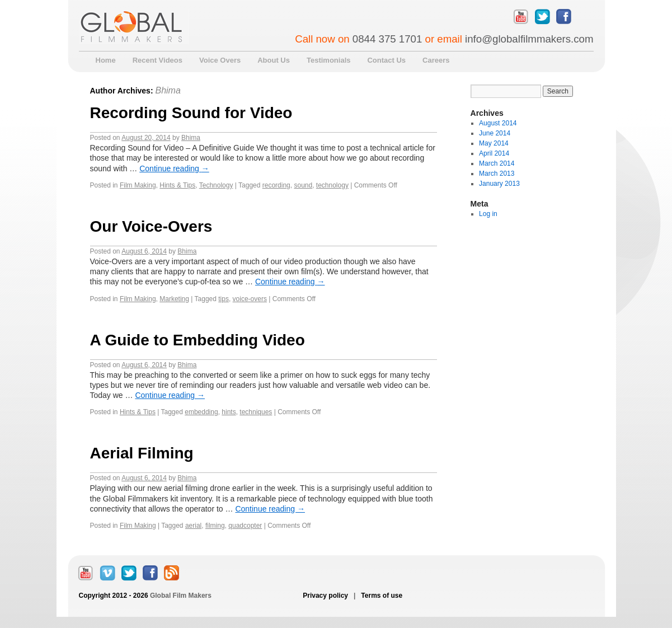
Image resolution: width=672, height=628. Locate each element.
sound (303, 185)
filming (215, 526)
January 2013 (499, 184)
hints (229, 412)
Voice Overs (220, 60)
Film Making (138, 185)
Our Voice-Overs (151, 226)
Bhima (168, 90)
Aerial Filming (142, 453)
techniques (256, 412)
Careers (436, 60)
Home (106, 60)
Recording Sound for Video (191, 113)
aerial (193, 526)
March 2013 (497, 174)
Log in (488, 214)
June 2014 (495, 133)
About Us (274, 60)
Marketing (174, 299)
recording (276, 185)
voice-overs (250, 299)
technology (332, 185)
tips (224, 299)
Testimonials (329, 60)
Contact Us (386, 60)
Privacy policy (326, 596)
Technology (216, 185)
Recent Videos (158, 60)
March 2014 (497, 163)
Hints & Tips (177, 185)
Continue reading (174, 168)
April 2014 (494, 153)
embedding (201, 412)
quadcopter (245, 526)
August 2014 (498, 123)
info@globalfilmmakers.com (529, 39)
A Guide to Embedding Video (198, 340)
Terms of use (381, 596)
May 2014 (494, 143)
